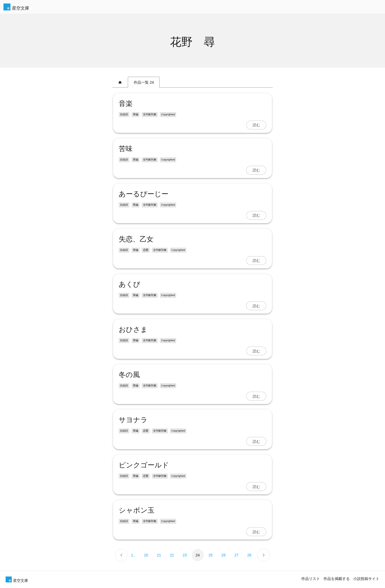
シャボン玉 (136, 510)
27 (236, 555)
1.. (133, 555)
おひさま (132, 329)
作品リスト (311, 579)
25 (211, 555)
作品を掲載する (337, 579)
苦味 (125, 149)
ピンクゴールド (143, 465)
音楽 (125, 103)
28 (249, 555)
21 (159, 555)
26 (224, 555)
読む (257, 125)
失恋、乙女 (135, 239)
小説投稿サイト (366, 579)
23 (185, 555)
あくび (129, 284)
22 (172, 555)
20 (146, 555)
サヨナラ (132, 420)
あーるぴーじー (143, 194)
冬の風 (128, 375)
